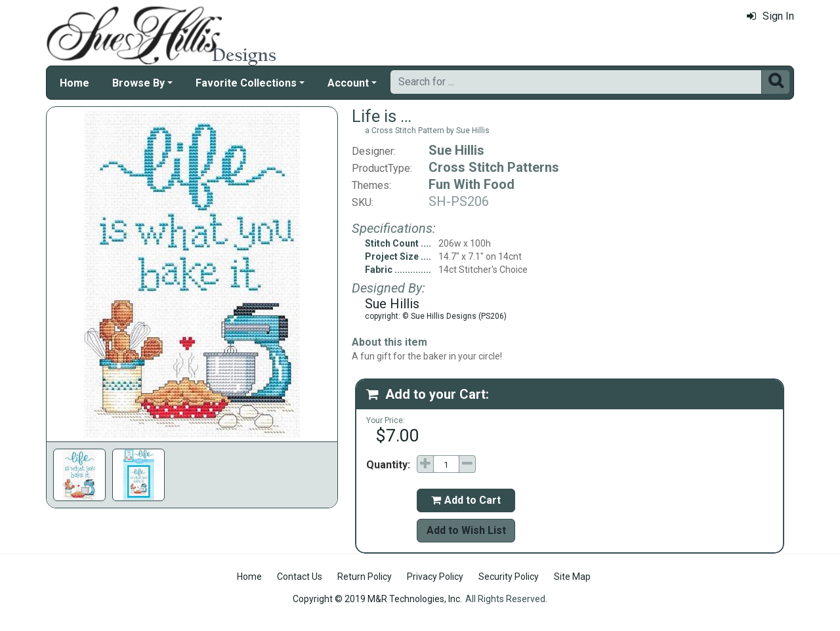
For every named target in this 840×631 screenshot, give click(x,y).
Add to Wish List (466, 530)
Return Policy (365, 577)
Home (74, 83)
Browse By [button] (138, 83)
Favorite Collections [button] (246, 83)
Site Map (572, 577)
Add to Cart (466, 500)
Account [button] (348, 83)
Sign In (770, 16)
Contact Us (300, 577)
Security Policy (509, 577)
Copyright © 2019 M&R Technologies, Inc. (377, 599)
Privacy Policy (435, 577)
